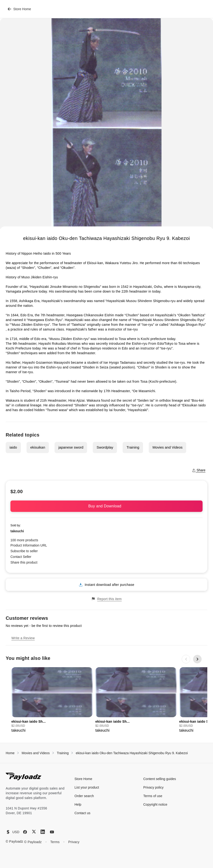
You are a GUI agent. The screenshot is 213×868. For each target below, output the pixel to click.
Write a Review (23, 638)
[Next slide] (197, 659)
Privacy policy (153, 787)
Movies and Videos (167, 447)
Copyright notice (155, 804)
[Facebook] (25, 832)
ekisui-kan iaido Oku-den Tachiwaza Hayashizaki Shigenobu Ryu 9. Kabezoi (132, 753)
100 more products (24, 540)
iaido (13, 447)
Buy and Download (106, 506)
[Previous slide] (186, 659)
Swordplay (105, 447)
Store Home (19, 9)
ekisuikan (38, 447)
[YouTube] (52, 832)
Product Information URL (29, 545)
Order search (84, 796)
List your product (87, 787)
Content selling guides (160, 779)
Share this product (24, 562)
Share (199, 470)
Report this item (106, 599)
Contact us (82, 813)
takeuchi (17, 531)
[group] (52, 700)
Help (78, 804)
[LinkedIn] (43, 832)
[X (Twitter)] (34, 832)
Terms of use (153, 796)
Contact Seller (21, 557)
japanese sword (71, 447)
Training (133, 447)
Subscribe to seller (24, 551)
